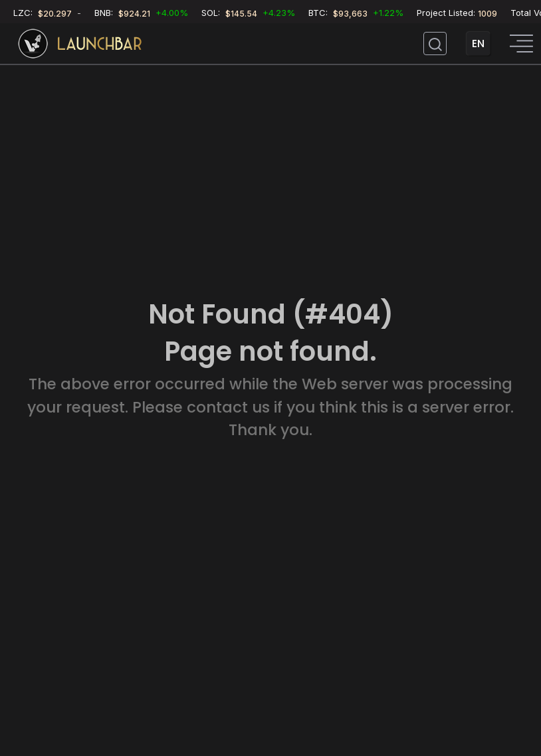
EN (478, 44)
